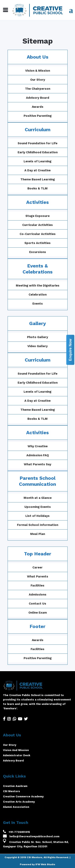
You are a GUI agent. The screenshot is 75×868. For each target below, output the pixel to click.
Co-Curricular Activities (38, 234)
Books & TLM (37, 188)
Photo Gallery (47, 337)
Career (28, 567)
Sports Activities (37, 243)
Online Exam (28, 613)
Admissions (28, 595)
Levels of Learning (37, 161)
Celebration (38, 295)
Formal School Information (47, 525)
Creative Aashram (15, 786)
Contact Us (28, 604)
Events (38, 304)
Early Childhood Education (38, 152)
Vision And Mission (16, 750)
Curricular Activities (37, 225)
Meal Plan (47, 534)
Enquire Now (70, 350)
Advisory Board (38, 98)
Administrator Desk (17, 755)
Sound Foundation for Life (37, 143)
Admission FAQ (47, 455)
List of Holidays (47, 516)
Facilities (28, 585)
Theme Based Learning (38, 179)
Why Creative (47, 446)
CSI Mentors (11, 791)
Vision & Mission (38, 71)
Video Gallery (47, 346)
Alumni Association (16, 807)
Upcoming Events (47, 507)
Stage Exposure (37, 216)
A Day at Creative (37, 170)
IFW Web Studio (45, 864)
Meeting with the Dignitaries (38, 286)
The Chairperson (38, 89)
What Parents (28, 576)
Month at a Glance (47, 498)
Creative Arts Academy (19, 802)
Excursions (38, 252)
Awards (38, 107)
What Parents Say (47, 464)
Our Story (38, 80)
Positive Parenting (38, 116)
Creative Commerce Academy (23, 796)
